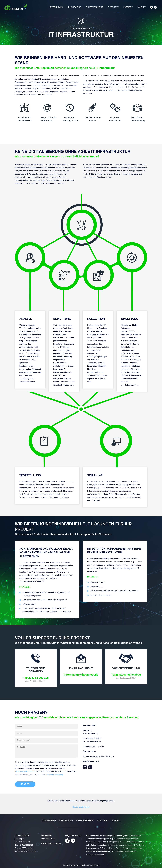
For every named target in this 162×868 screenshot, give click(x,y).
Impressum (47, 836)
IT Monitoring (74, 7)
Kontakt (141, 7)
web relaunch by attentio (91, 865)
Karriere (127, 7)
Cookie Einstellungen (81, 807)
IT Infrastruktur (94, 7)
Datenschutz (48, 839)
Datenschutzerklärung (54, 775)
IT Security (112, 7)
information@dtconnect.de (25, 772)
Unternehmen (55, 7)
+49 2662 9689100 (93, 738)
